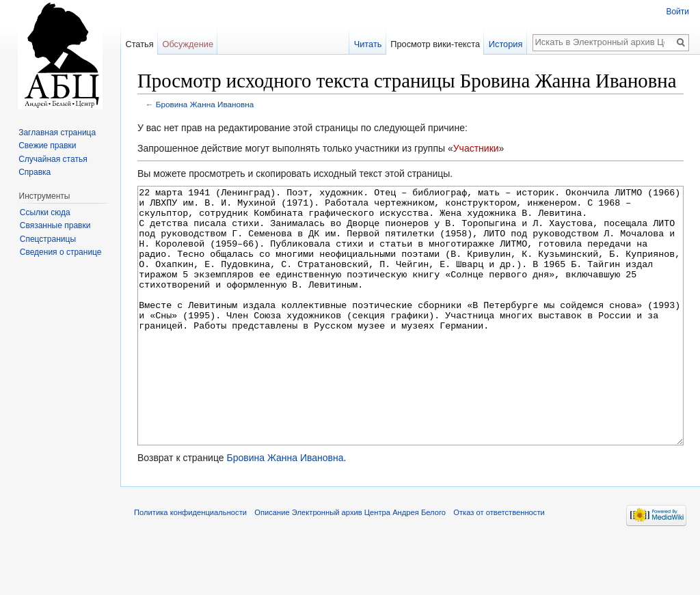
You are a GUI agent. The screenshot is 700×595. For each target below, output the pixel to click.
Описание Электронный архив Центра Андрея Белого (350, 564)
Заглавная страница (57, 133)
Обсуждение (188, 44)
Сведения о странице (61, 252)
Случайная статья (53, 159)
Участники (476, 148)
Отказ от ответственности (499, 564)
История (506, 44)
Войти (677, 12)
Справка (35, 172)
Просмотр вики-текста (435, 44)
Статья (139, 44)
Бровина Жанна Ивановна (205, 104)
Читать (368, 44)
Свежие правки (47, 146)
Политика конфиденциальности (190, 564)
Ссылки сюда (45, 212)
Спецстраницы (48, 239)
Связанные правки (55, 225)
